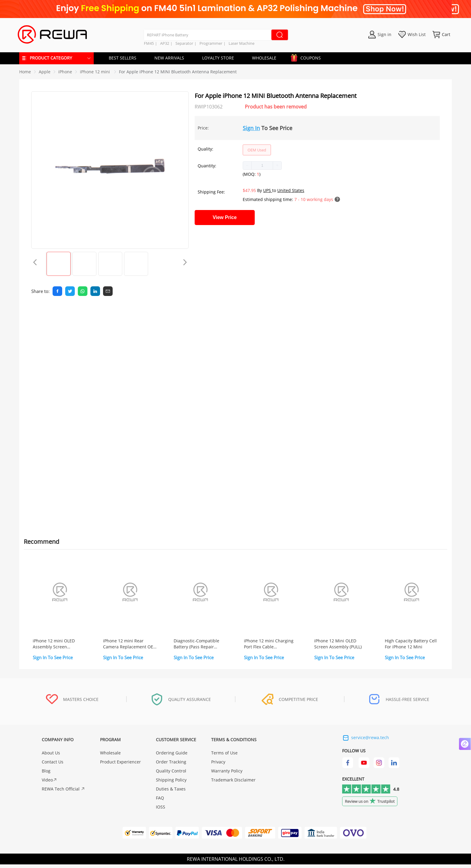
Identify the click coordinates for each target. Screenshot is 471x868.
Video (49, 783)
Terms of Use (224, 756)
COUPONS (308, 57)
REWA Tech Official (63, 792)
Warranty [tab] (163, 312)
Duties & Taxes (171, 792)
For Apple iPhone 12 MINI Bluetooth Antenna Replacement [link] (178, 72)
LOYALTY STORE (218, 58)
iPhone (65, 72)
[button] (247, 166)
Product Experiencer (120, 765)
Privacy (218, 765)
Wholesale (110, 756)
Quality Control (171, 774)
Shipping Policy (171, 783)
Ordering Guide (172, 756)
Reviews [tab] (77, 312)
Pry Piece (68, 414)
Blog (46, 774)
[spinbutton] (262, 166)
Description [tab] (40, 312)
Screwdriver (71, 407)
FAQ (160, 801)
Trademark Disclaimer (233, 783)
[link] (45, 72)
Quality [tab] (130, 312)
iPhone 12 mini (96, 72)
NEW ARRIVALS (169, 58)
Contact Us (53, 765)
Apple (45, 72)
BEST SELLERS (123, 58)
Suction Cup (71, 421)
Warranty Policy (227, 774)
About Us (51, 756)
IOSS (161, 810)
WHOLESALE (264, 58)
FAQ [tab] (104, 312)
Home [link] (25, 72)
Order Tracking (171, 765)
